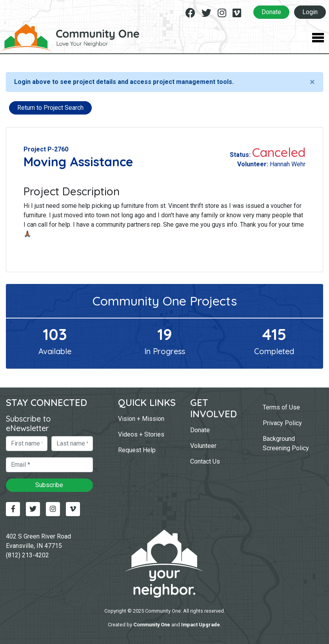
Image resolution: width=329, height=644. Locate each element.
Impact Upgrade (201, 625)
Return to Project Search (50, 108)
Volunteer (203, 446)
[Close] (312, 82)
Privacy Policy (282, 423)
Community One (152, 625)
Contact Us (205, 461)
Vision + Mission (141, 419)
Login (310, 12)
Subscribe (49, 485)
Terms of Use (281, 407)
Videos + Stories (141, 434)
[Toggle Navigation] (318, 38)
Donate (271, 12)
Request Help (137, 450)
